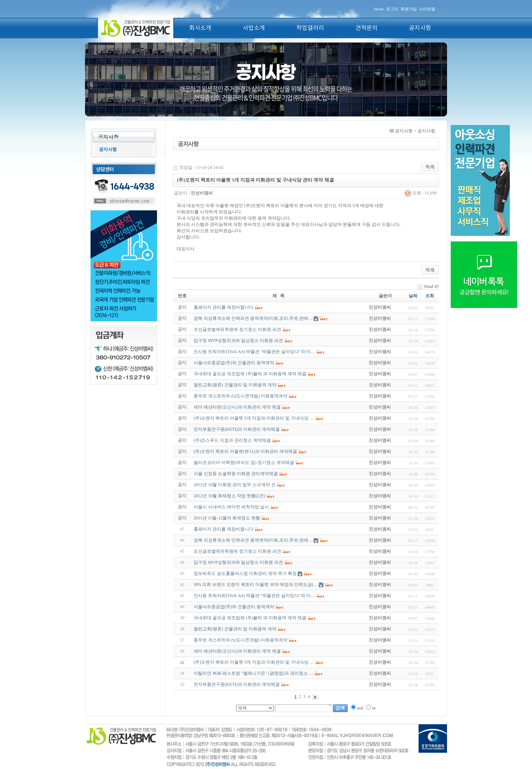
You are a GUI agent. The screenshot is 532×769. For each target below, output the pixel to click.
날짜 (413, 296)
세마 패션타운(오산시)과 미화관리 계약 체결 (237, 651)
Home (379, 9)
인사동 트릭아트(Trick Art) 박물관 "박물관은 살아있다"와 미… (254, 596)
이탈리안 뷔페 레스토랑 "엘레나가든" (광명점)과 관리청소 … (253, 673)
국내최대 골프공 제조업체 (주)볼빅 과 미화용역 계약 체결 (250, 618)
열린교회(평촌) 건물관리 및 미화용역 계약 (235, 629)
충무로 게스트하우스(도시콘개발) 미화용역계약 (241, 640)
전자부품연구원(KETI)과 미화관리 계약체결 (237, 684)
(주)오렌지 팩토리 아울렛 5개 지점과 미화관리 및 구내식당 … (254, 662)
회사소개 (200, 28)
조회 (430, 296)
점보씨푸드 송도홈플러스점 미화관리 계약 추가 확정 (245, 573)
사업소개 (254, 28)
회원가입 (409, 9)
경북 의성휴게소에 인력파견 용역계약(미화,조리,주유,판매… (253, 540)
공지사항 (420, 28)
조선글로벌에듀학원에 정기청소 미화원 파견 (237, 551)
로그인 (392, 9)
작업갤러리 (310, 28)
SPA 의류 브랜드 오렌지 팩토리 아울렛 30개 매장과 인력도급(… (256, 585)
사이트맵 (427, 9)
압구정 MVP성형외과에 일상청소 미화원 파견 (238, 562)
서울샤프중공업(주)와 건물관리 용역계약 (234, 607)
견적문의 (366, 28)
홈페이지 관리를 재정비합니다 (224, 529)
